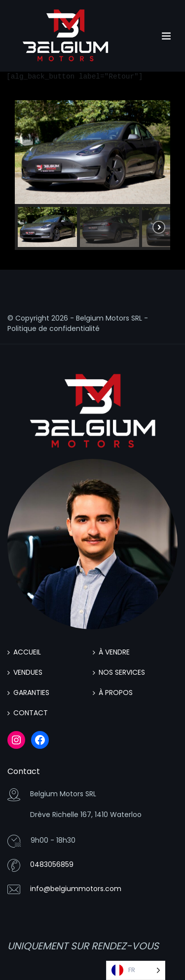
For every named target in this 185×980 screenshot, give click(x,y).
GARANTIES (31, 693)
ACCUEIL (27, 652)
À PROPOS (116, 693)
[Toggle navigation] (166, 36)
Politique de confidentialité (54, 328)
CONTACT (31, 713)
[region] (92, 175)
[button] (47, 227)
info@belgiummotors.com (76, 889)
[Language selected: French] (136, 970)
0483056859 (52, 864)
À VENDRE (114, 652)
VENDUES (28, 672)
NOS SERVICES (122, 672)
